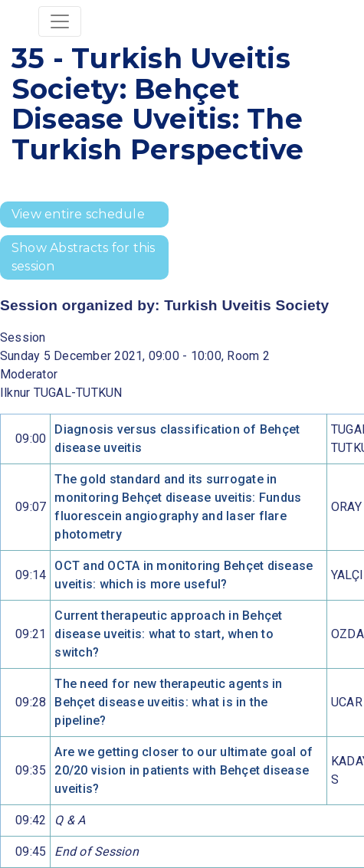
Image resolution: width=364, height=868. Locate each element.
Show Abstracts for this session (84, 257)
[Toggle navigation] (60, 21)
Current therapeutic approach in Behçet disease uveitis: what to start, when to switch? (168, 634)
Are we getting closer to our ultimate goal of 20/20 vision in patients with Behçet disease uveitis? (184, 770)
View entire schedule (78, 214)
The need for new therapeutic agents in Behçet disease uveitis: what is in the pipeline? (168, 702)
